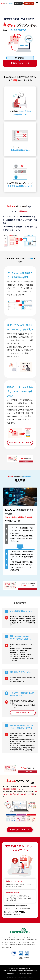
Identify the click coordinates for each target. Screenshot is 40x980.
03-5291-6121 (17, 914)
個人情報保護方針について (25, 968)
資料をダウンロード (20, 63)
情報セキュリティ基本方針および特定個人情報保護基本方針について (20, 971)
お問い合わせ (18, 3)
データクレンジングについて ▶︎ (20, 442)
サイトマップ (30, 973)
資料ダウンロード (29, 3)
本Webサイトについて (13, 973)
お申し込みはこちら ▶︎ (23, 713)
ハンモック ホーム (13, 968)
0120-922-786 (15, 912)
